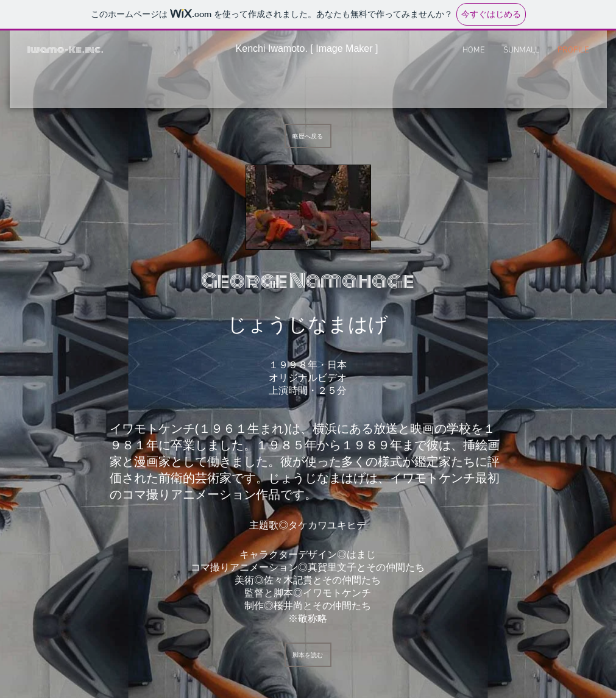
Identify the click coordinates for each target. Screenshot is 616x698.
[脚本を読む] (308, 655)
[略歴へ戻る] (308, 136)
